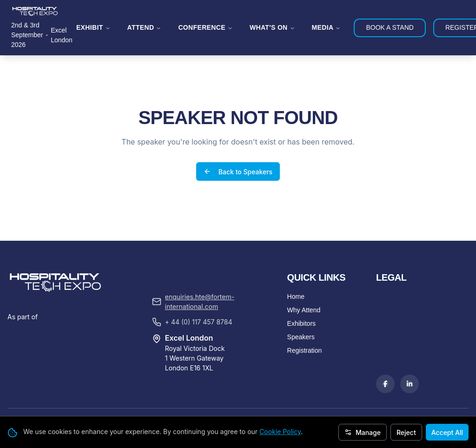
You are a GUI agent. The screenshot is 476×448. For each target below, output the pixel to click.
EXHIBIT (93, 27)
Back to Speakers (238, 149)
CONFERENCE (205, 27)
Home (296, 251)
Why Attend (304, 264)
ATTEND (145, 27)
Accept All (447, 432)
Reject (406, 432)
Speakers (301, 291)
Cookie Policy (280, 432)
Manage (363, 432)
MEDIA (327, 27)
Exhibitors (301, 278)
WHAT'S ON (272, 27)
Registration (305, 305)
